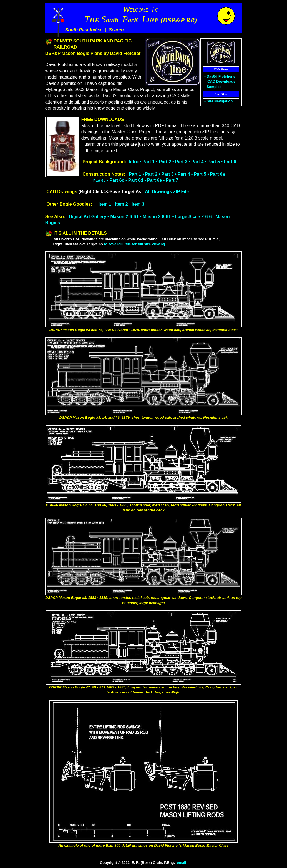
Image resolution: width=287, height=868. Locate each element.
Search (116, 30)
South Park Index (83, 30)
